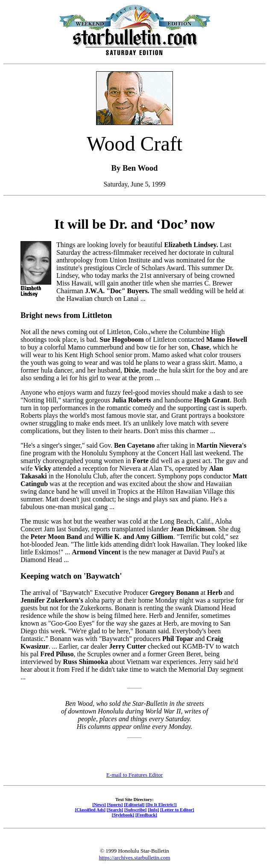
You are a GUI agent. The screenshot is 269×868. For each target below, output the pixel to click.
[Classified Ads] (90, 810)
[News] (99, 804)
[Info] (153, 810)
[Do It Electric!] (161, 804)
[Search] (115, 810)
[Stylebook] (123, 815)
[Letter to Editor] (177, 810)
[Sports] (115, 804)
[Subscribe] (135, 810)
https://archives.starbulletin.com (135, 858)
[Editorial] (134, 804)
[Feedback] (146, 815)
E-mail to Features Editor (134, 775)
